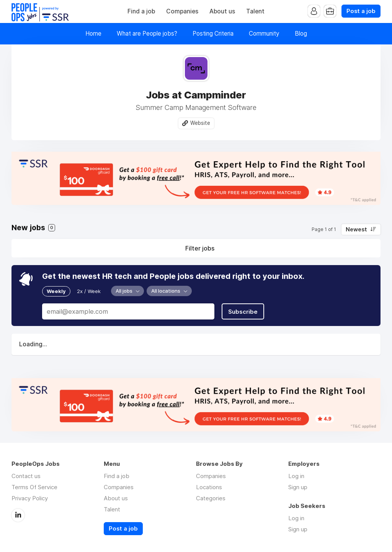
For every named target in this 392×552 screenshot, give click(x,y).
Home (93, 34)
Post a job (361, 11)
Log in (296, 476)
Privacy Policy (30, 498)
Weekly (56, 291)
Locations (209, 487)
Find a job (141, 11)
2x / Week (89, 291)
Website (200, 123)
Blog (301, 34)
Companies (182, 11)
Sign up (298, 487)
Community (264, 34)
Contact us (26, 476)
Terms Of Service (34, 487)
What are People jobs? (147, 34)
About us (222, 11)
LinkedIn (18, 515)
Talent (255, 11)
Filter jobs (200, 248)
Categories (211, 498)
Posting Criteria (213, 34)
